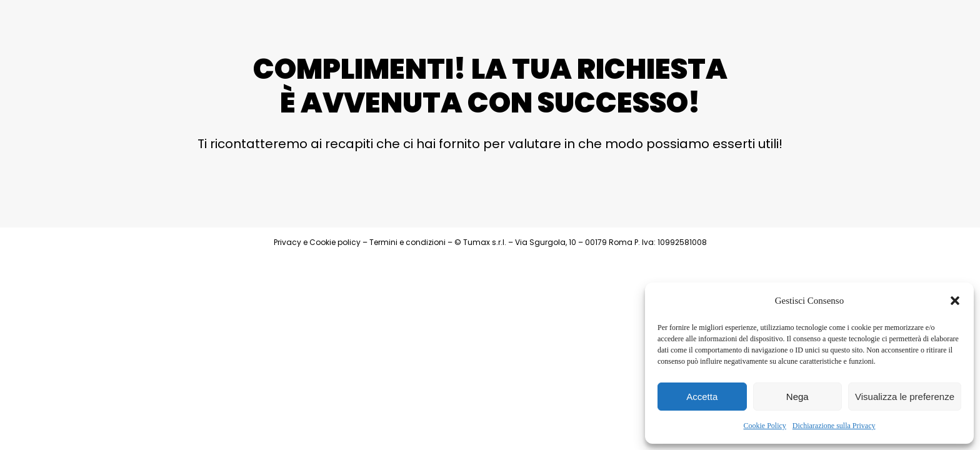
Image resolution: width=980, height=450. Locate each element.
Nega (797, 397)
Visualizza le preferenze (905, 397)
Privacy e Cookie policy (317, 242)
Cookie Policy (765, 426)
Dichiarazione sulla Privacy (834, 426)
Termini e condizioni (407, 242)
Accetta (702, 397)
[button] (955, 301)
